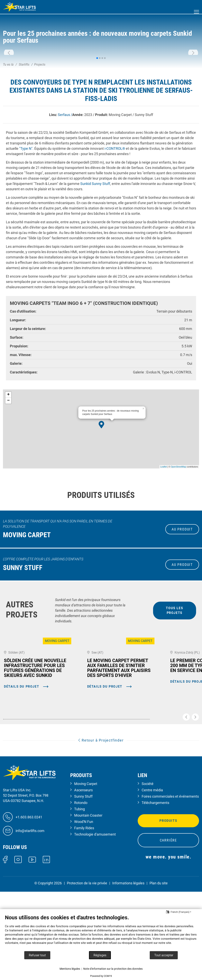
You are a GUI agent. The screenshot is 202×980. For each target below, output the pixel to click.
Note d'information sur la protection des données (113, 969)
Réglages (100, 955)
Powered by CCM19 (101, 976)
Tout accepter (164, 955)
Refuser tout (37, 955)
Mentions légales (70, 969)
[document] (101, 933)
